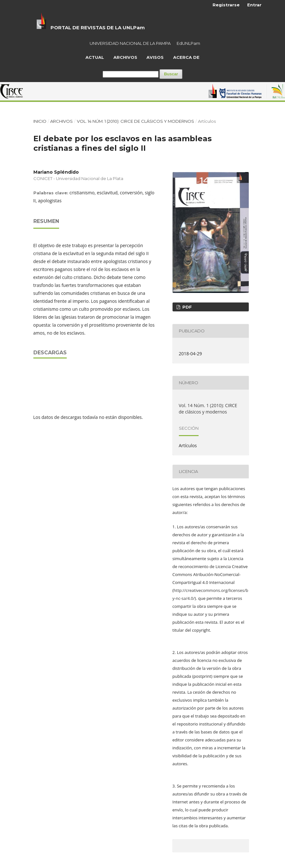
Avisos (155, 57)
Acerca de (186, 57)
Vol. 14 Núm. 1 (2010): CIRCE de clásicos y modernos (136, 121)
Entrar (254, 5)
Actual (95, 57)
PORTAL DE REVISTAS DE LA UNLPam (98, 28)
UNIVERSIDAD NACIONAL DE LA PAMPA (130, 43)
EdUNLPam (188, 43)
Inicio (40, 121)
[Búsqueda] (131, 74)
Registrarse (226, 5)
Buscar (171, 74)
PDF (187, 307)
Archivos (125, 57)
